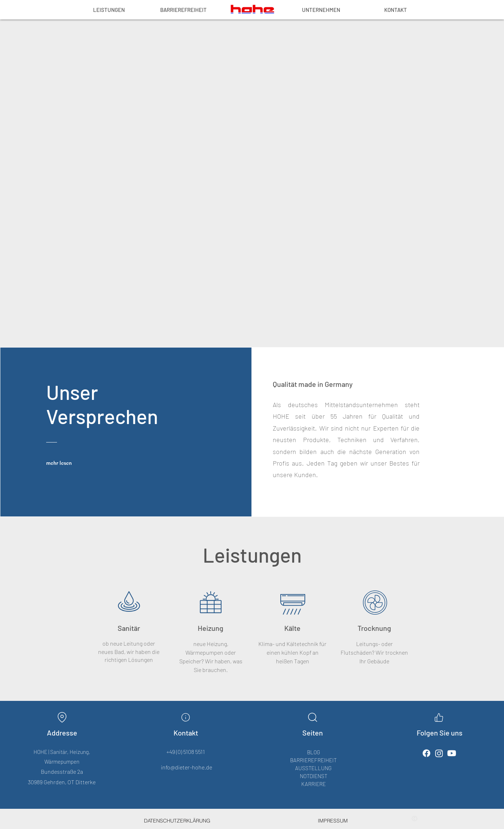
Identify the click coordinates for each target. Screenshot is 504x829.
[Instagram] (439, 753)
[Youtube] (452, 753)
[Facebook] (426, 753)
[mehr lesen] (65, 463)
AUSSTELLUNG (313, 768)
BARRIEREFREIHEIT (313, 760)
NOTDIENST (314, 776)
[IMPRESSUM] (333, 821)
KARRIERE (314, 784)
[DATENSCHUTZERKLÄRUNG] (177, 821)
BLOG (314, 752)
